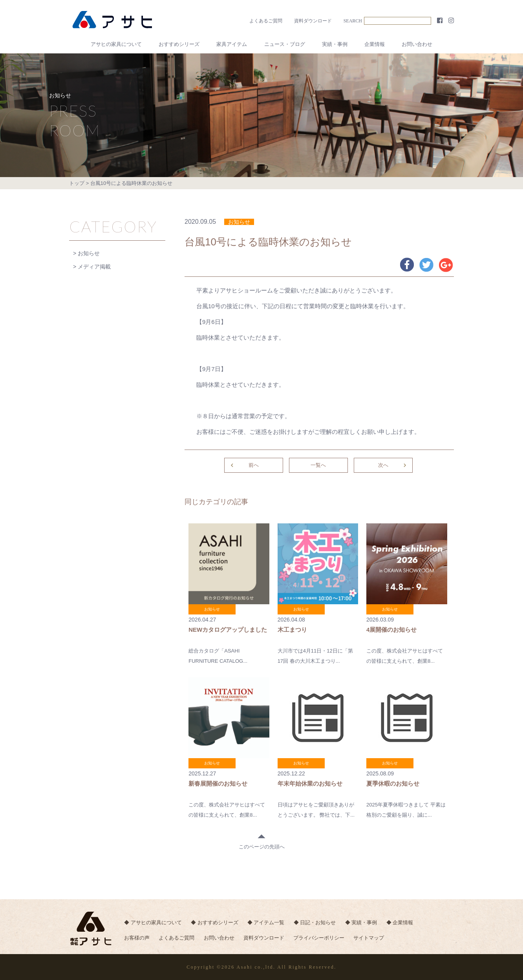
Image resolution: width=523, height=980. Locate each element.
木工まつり (292, 630)
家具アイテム (232, 44)
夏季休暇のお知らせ (393, 783)
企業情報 (375, 44)
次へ (393, 465)
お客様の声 (137, 938)
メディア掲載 (94, 267)
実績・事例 (335, 44)
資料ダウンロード (313, 21)
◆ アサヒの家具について (153, 922)
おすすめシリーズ (179, 44)
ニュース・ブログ (285, 44)
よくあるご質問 (266, 21)
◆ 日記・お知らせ (315, 922)
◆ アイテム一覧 (266, 922)
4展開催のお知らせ (391, 630)
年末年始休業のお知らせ (310, 783)
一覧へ (318, 465)
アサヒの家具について (116, 44)
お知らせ (89, 253)
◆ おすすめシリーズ (215, 922)
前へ (244, 465)
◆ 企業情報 (400, 922)
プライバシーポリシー (320, 938)
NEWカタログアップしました (228, 630)
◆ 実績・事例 (362, 922)
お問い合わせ (417, 44)
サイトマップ (369, 938)
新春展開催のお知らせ (218, 783)
